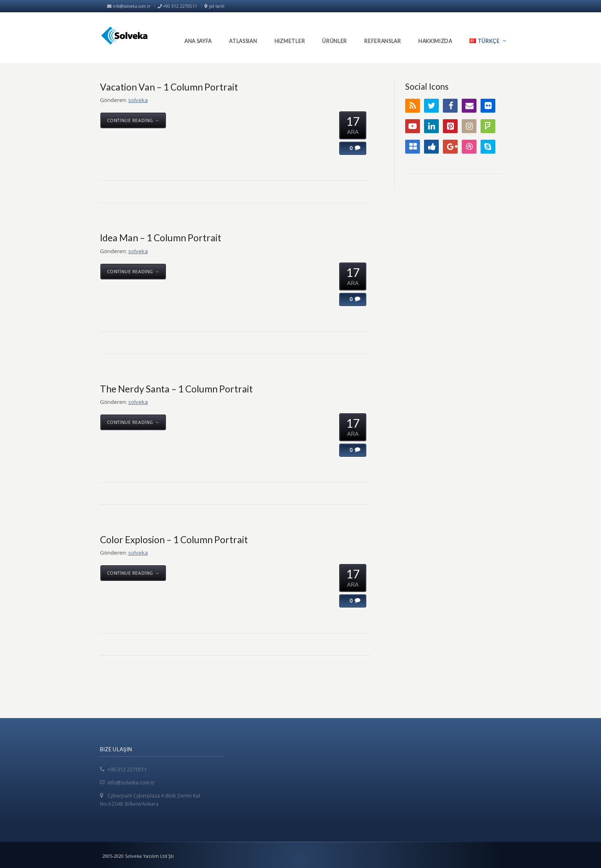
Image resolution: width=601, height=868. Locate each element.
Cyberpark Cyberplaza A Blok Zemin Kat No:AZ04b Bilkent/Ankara (150, 800)
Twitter (431, 106)
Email (469, 106)
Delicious (413, 147)
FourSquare (488, 126)
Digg (431, 147)
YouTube (413, 126)
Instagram (469, 126)
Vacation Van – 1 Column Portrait (169, 87)
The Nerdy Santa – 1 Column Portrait (176, 389)
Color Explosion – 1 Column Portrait (174, 539)
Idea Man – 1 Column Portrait (161, 238)
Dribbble (469, 147)
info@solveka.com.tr (129, 6)
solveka (138, 100)
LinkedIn (431, 126)
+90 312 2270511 (127, 769)
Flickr (488, 106)
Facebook (450, 106)
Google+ (450, 147)
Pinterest (450, 126)
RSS (413, 106)
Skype (488, 147)
